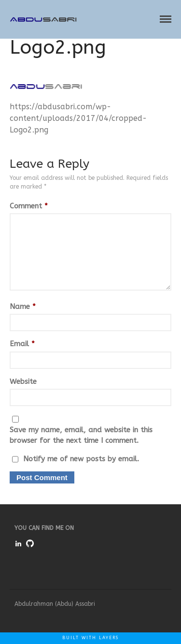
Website (23, 381)
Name (23, 307)
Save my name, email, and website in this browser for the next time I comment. (81, 435)
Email (22, 344)
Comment (29, 206)
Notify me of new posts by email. (81, 459)
